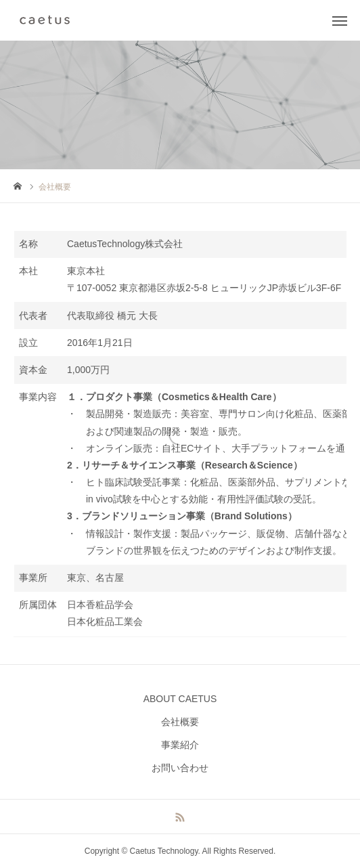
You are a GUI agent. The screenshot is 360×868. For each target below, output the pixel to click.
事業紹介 (180, 745)
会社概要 (180, 722)
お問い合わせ (180, 768)
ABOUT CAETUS (180, 699)
